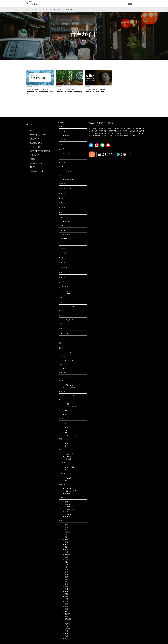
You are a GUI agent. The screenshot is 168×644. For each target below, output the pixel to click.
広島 (66, 601)
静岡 (66, 597)
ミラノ (66, 512)
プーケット (68, 457)
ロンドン (67, 470)
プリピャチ (68, 171)
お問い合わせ (34, 155)
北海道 (66, 624)
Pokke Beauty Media (37, 171)
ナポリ (66, 502)
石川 (66, 599)
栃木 (66, 592)
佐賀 (66, 527)
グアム (66, 423)
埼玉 (66, 559)
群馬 (66, 616)
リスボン (67, 415)
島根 (66, 636)
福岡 (66, 577)
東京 (66, 639)
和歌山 (66, 554)
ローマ (66, 517)
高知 (66, 537)
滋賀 (66, 567)
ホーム (28, 9)
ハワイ (66, 430)
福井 (66, 547)
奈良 (66, 604)
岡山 (66, 594)
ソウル (66, 369)
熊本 (66, 552)
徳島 (66, 525)
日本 (42, 9)
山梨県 (66, 629)
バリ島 (66, 222)
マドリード (68, 489)
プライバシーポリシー (37, 163)
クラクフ (67, 136)
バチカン (67, 507)
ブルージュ (68, 385)
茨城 (66, 609)
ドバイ (66, 153)
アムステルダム (70, 396)
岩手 (66, 564)
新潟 (66, 606)
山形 (66, 557)
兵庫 (66, 589)
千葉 (66, 587)
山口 (66, 535)
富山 (66, 550)
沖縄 (66, 579)
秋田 (66, 540)
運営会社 (33, 167)
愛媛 (66, 584)
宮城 (66, 569)
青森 (66, 572)
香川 (66, 574)
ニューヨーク (69, 425)
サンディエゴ (69, 433)
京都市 (59, 9)
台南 (66, 443)
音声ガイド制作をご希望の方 (40, 151)
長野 (66, 611)
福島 (66, 545)
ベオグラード (69, 180)
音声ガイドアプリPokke (38, 135)
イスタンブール (70, 352)
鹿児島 (66, 532)
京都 (50, 9)
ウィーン (67, 291)
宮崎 (66, 542)
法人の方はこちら (36, 143)
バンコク (67, 459)
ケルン (66, 404)
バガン (66, 235)
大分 (66, 582)
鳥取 (66, 530)
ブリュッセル (69, 387)
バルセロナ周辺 (70, 491)
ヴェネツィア (69, 509)
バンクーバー (69, 320)
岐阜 (66, 562)
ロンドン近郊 (69, 467)
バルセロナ (68, 494)
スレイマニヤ (69, 307)
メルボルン (68, 294)
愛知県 (66, 614)
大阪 (66, 621)
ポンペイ (67, 504)
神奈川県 (67, 619)
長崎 (66, 634)
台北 (66, 446)
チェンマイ (68, 454)
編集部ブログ (34, 139)
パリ (66, 480)
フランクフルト (70, 406)
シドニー (67, 377)
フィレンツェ (69, 514)
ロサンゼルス (69, 428)
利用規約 (33, 159)
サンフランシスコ (70, 435)
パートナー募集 (35, 147)
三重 (66, 631)
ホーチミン (68, 360)
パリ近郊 (67, 478)
